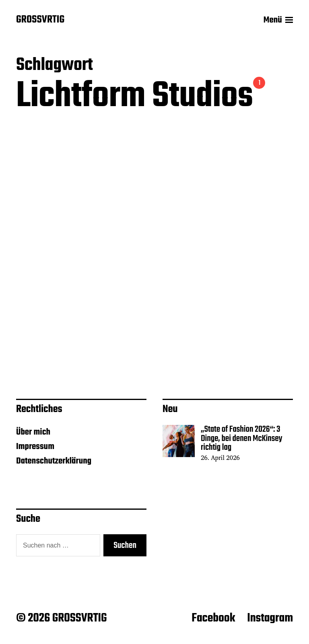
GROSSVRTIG (40, 20)
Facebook (213, 618)
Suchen (125, 546)
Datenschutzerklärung (54, 461)
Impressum (35, 447)
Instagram (270, 618)
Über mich (33, 432)
